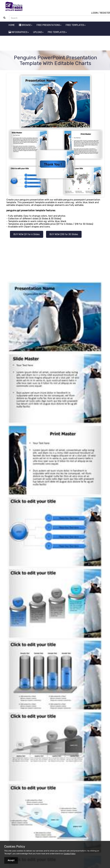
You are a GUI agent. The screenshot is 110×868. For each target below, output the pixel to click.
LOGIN (95, 13)
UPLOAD (38, 32)
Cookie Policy (70, 854)
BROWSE (26, 25)
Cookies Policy (15, 847)
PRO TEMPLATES (57, 32)
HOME (12, 25)
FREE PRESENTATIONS (49, 25)
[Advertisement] (55, 44)
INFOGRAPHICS (19, 32)
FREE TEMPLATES (76, 25)
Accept (11, 860)
